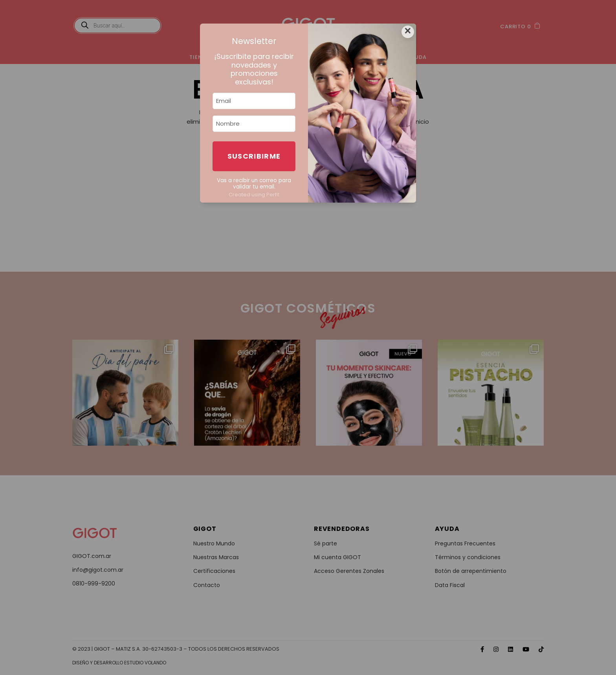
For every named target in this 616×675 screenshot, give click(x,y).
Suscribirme (254, 156)
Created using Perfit (254, 195)
